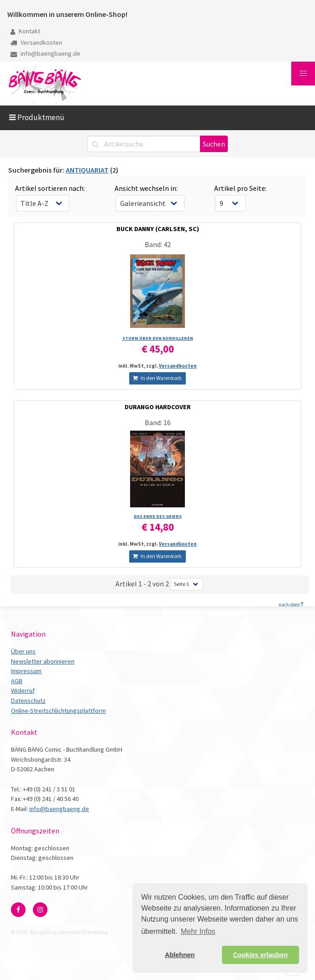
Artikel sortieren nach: (50, 188)
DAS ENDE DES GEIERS (158, 516)
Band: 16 (158, 422)
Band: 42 (158, 244)
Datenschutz (28, 701)
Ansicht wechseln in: (146, 188)
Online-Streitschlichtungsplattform (58, 711)
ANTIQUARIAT (87, 170)
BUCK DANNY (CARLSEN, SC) (158, 229)
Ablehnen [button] (180, 955)
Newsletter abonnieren (43, 661)
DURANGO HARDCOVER (158, 407)
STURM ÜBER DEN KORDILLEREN (158, 338)
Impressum (26, 671)
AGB (17, 681)
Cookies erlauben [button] (260, 955)
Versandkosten (36, 42)
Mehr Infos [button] (198, 931)
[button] (303, 74)
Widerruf (23, 690)
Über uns (23, 651)
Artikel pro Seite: (240, 188)
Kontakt (25, 31)
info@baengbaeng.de (45, 53)
